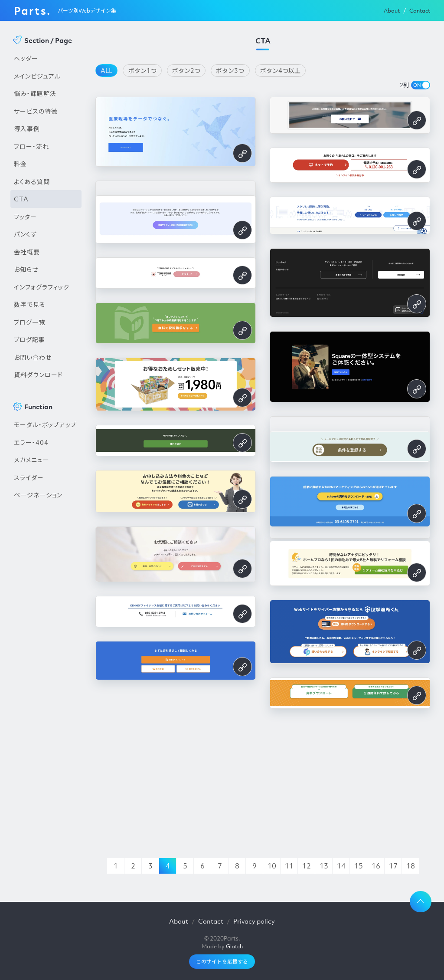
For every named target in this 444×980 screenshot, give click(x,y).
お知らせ (26, 269)
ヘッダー (26, 58)
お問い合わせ (33, 357)
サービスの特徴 (36, 111)
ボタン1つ (142, 70)
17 (393, 866)
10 (272, 866)
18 (411, 866)
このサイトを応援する (222, 962)
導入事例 (27, 128)
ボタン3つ (230, 70)
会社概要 (27, 252)
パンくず (25, 234)
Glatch (234, 946)
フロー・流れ (31, 146)
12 (307, 866)
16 (376, 866)
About (392, 11)
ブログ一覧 (29, 322)
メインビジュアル (37, 76)
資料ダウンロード (38, 375)
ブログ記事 (29, 339)
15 (359, 866)
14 (341, 866)
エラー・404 (31, 442)
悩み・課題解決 (35, 93)
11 (289, 866)
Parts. (32, 10)
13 (324, 866)
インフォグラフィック (42, 287)
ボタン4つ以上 (280, 70)
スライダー (29, 477)
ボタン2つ (186, 70)
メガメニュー (32, 460)
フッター (25, 217)
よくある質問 (32, 181)
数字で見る (30, 304)
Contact (420, 11)
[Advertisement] (46, 651)
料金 (20, 164)
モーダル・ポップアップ (45, 424)
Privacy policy (254, 921)
